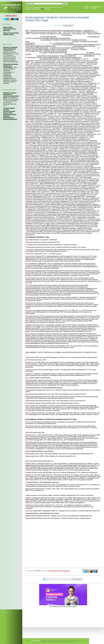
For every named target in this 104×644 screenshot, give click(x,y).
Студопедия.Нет (36, 641)
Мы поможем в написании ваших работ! (63, 606)
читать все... (47, 9)
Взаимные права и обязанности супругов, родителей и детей (11, 95)
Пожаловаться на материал (96, 7)
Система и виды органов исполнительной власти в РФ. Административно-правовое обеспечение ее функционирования (10, 114)
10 (70, 579)
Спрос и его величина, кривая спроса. (11, 34)
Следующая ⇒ (68, 26)
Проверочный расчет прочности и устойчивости (11, 66)
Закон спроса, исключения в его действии (9, 29)
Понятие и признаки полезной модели (10, 48)
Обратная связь (87, 7)
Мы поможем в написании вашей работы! (60, 571)
